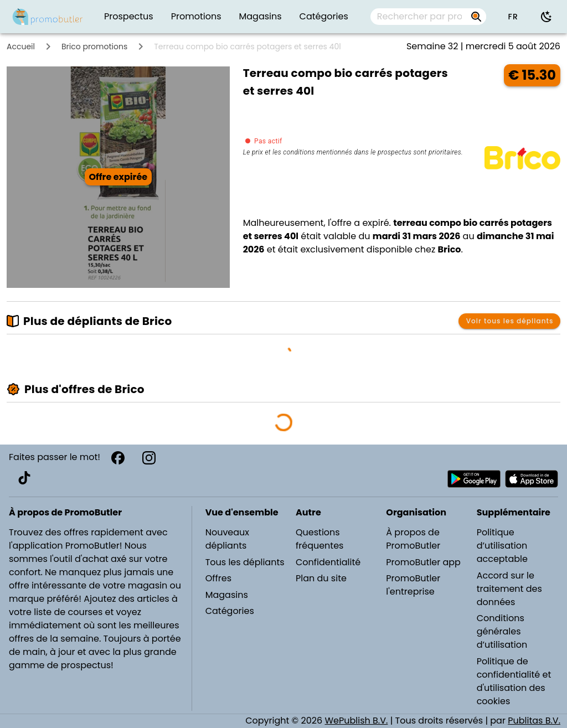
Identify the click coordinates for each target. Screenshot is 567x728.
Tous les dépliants (245, 562)
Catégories (230, 611)
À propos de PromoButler (413, 539)
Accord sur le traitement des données (509, 589)
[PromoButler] (48, 17)
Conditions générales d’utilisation (502, 631)
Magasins (227, 595)
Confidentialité (328, 562)
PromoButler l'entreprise (413, 585)
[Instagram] (149, 458)
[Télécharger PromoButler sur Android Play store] (474, 479)
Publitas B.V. (534, 721)
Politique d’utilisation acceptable (502, 546)
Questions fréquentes (319, 539)
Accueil (21, 47)
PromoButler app (423, 562)
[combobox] (428, 17)
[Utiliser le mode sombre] (547, 17)
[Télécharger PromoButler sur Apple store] (532, 479)
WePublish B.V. (356, 721)
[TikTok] (24, 478)
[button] (513, 17)
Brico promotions (94, 47)
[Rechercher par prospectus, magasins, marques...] (419, 17)
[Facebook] (118, 458)
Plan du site (321, 578)
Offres (218, 578)
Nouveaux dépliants (227, 539)
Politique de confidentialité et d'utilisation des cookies (514, 681)
